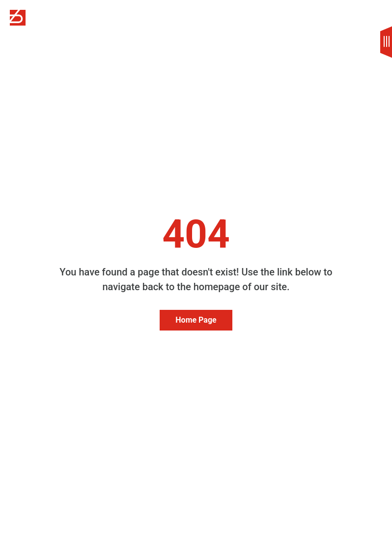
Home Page (196, 320)
